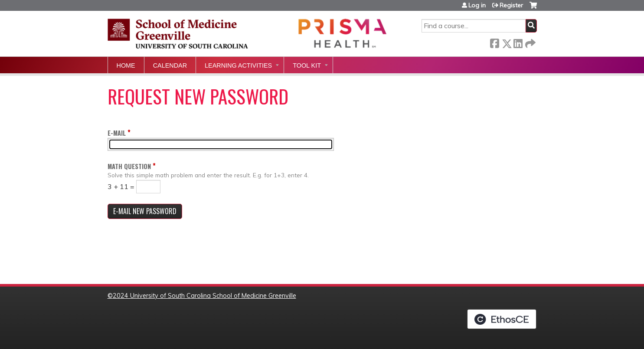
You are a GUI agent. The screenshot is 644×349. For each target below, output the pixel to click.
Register (511, 5)
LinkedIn (518, 42)
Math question (129, 166)
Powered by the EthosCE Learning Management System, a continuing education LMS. (502, 319)
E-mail (117, 133)
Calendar (170, 65)
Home (126, 65)
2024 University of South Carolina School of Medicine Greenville (204, 296)
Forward (530, 42)
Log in (477, 5)
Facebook (494, 42)
